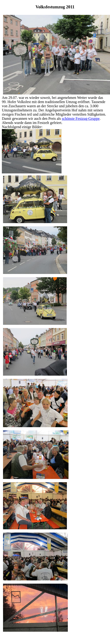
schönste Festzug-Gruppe (81, 119)
